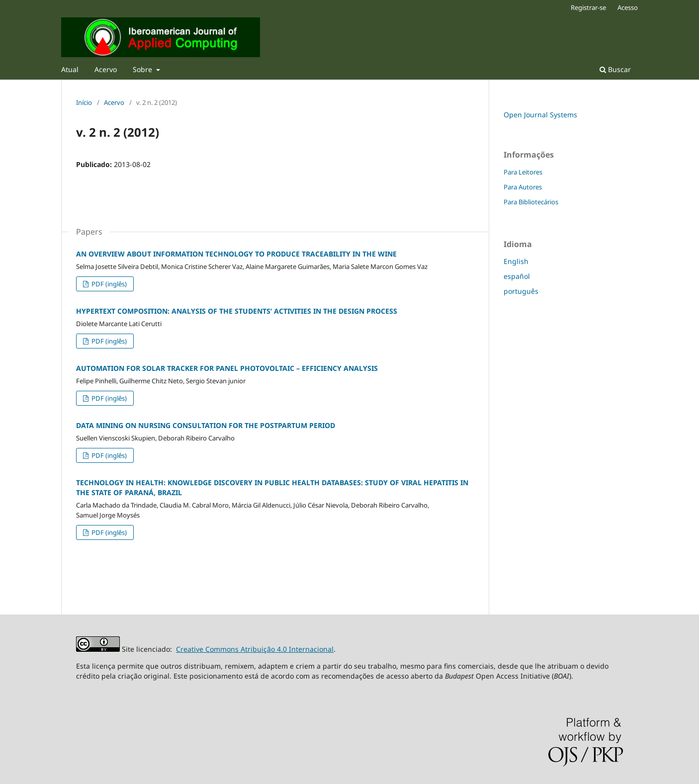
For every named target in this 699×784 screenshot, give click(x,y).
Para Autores (523, 187)
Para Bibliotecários (531, 202)
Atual (70, 69)
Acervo (106, 69)
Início (84, 102)
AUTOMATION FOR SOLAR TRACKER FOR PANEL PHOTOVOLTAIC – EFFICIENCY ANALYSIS (227, 368)
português (521, 291)
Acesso (628, 7)
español (517, 276)
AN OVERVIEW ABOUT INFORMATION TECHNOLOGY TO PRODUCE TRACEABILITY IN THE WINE (236, 254)
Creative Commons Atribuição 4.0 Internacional (255, 649)
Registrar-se (588, 7)
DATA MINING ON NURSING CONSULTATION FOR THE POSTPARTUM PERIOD (206, 425)
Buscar (615, 69)
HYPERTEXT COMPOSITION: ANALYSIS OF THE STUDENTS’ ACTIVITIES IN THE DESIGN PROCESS (237, 311)
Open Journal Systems (540, 115)
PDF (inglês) (108, 284)
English (516, 261)
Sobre (143, 69)
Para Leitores (523, 172)
